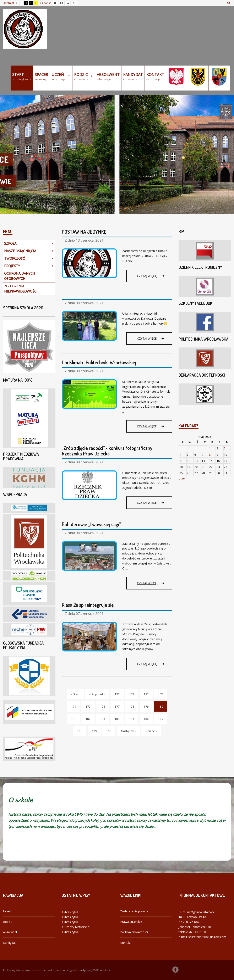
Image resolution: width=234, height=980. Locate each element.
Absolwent (10, 932)
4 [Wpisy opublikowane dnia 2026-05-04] (180, 455)
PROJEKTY (29, 266)
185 (132, 719)
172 (146, 694)
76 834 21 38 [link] (197, 932)
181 (74, 719)
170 (117, 694)
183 (103, 719)
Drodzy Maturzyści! (77, 927)
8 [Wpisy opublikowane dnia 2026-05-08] (210, 455)
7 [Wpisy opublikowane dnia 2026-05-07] (202, 455)
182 (88, 719)
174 (74, 706)
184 (117, 719)
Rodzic (8, 922)
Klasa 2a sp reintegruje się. (88, 605)
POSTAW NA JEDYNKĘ (84, 232)
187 (161, 719)
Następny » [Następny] (128, 731)
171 (132, 694)
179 (146, 706)
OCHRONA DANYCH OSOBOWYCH (20, 276)
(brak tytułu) (72, 912)
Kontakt (126, 943)
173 (161, 694)
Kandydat (9, 943)
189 (94, 731)
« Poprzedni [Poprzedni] (97, 694)
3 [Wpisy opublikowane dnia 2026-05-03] (225, 448)
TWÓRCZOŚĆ (29, 259)
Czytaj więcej (151, 278)
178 (132, 706)
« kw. (182, 479)
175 (88, 706)
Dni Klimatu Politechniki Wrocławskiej (99, 362)
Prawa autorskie (131, 922)
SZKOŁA (29, 244)
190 (109, 731)
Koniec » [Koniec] (151, 731)
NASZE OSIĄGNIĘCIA (29, 251)
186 (146, 719)
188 (80, 731)
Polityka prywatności (134, 932)
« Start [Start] (75, 694)
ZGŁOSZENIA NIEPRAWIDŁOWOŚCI (21, 289)
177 (117, 706)
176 (103, 706)
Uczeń (7, 911)
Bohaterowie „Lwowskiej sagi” (91, 524)
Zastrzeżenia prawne (134, 911)
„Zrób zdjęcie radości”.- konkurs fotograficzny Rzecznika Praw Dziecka (107, 451)
